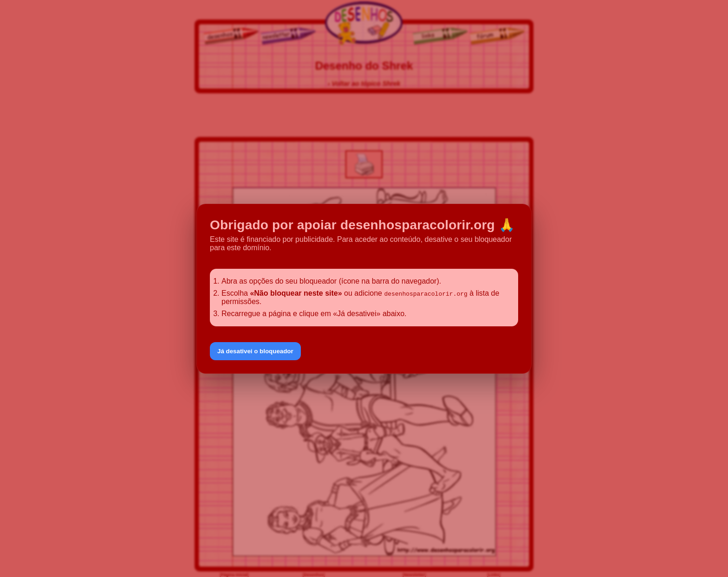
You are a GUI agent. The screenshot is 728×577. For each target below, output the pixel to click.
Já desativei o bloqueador (255, 351)
